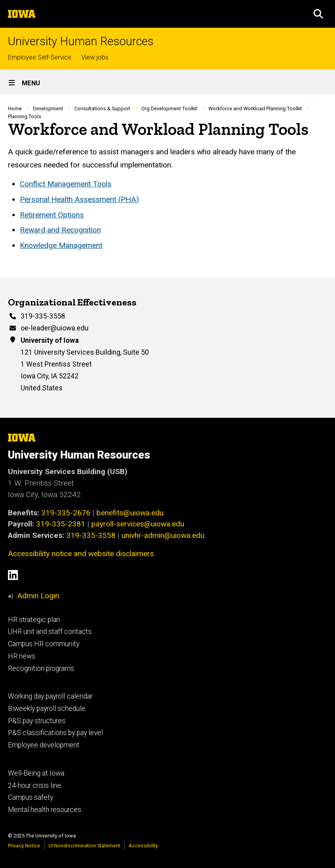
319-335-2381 (61, 524)
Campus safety (31, 797)
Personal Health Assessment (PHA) (79, 199)
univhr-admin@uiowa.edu (163, 535)
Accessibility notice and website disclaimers (81, 554)
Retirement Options (52, 215)
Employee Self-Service (40, 57)
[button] (318, 14)
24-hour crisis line (35, 785)
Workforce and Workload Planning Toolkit (255, 108)
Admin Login (38, 596)
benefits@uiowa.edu (130, 513)
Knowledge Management (61, 245)
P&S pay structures (37, 721)
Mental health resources (45, 810)
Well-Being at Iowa (36, 773)
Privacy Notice (24, 846)
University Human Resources (81, 41)
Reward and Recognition (60, 230)
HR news (22, 656)
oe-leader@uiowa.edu (55, 328)
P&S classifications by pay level (55, 733)
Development (48, 108)
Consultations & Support (102, 108)
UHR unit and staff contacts (50, 632)
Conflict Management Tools (66, 184)
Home (15, 108)
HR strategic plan (34, 620)
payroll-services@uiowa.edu (138, 524)
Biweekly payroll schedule (47, 709)
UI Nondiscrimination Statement (84, 846)
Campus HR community (44, 644)
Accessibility (143, 846)
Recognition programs (41, 668)
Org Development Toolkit (169, 108)
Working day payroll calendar (50, 696)
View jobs (95, 57)
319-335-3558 (43, 316)
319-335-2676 (66, 513)
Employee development (44, 745)
